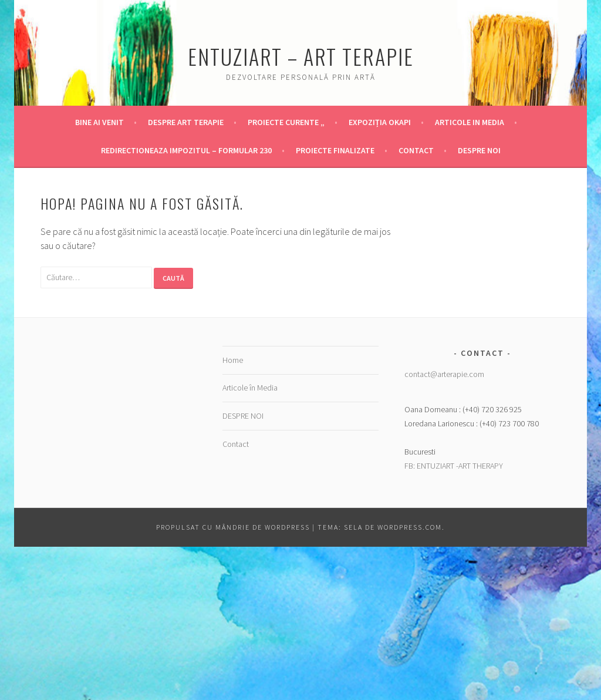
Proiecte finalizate (335, 150)
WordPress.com (410, 527)
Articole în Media (250, 388)
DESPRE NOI (479, 150)
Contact (416, 150)
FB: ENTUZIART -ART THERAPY (454, 466)
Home (233, 360)
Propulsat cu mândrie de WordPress (233, 527)
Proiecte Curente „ (286, 122)
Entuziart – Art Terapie (301, 56)
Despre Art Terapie (186, 122)
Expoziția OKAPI (380, 122)
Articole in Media (470, 122)
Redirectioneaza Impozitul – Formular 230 (186, 150)
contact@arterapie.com (444, 374)
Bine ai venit (99, 122)
